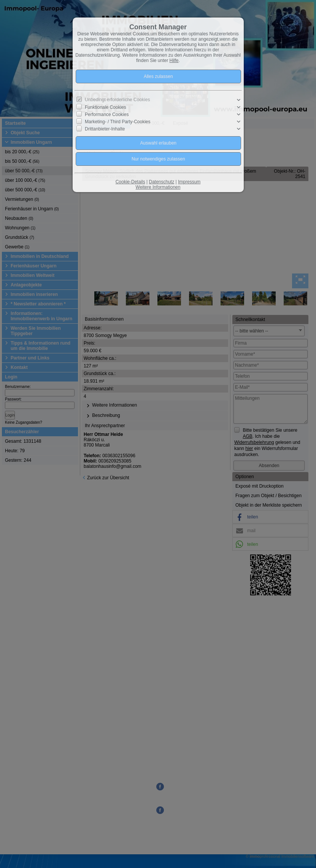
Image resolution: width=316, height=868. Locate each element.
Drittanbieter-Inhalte (105, 129)
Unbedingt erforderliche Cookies (117, 100)
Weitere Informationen (158, 187)
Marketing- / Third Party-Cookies (118, 122)
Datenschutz (161, 182)
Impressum (189, 182)
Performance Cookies (107, 114)
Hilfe (174, 60)
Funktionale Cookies (106, 107)
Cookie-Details (130, 182)
